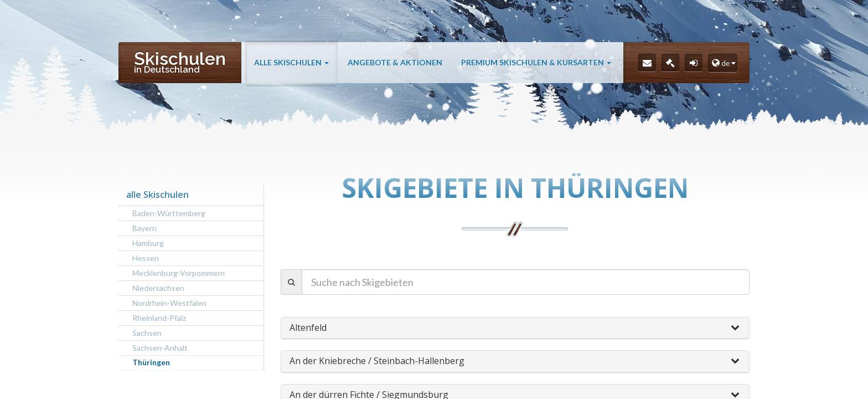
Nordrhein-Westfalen (169, 303)
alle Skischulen (291, 62)
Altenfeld (308, 328)
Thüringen (151, 362)
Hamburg (148, 243)
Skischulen (180, 62)
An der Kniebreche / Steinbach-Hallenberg (377, 361)
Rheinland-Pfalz (159, 318)
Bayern (144, 228)
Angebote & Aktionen (395, 62)
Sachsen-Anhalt (160, 348)
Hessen (146, 258)
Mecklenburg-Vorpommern (179, 273)
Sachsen (147, 333)
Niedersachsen (158, 288)
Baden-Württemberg (169, 213)
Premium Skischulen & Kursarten (536, 62)
